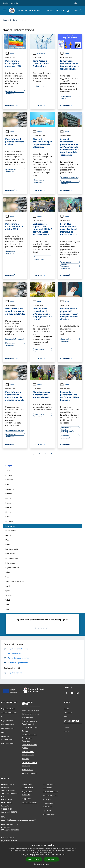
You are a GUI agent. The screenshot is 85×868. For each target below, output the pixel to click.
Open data (47, 810)
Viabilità (8, 609)
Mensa (8, 540)
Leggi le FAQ (27, 799)
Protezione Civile (12, 558)
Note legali (47, 799)
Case (7, 484)
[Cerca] (80, 11)
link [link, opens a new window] (64, 855)
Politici (4, 732)
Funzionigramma (8, 724)
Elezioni (8, 512)
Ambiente (9, 475)
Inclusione (9, 521)
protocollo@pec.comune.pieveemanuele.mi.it (19, 820)
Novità (13, 20)
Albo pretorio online (50, 792)
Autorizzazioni (28, 770)
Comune (9, 494)
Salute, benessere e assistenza (29, 764)
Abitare (8, 470)
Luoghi (66, 727)
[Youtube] (62, 11)
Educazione (10, 507)
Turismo (8, 605)
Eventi (66, 731)
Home (5, 20)
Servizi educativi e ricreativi (16, 581)
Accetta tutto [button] (34, 859)
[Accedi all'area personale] (76, 3)
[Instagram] (67, 11)
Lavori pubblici (11, 531)
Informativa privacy (50, 795)
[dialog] (42, 855)
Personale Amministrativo (7, 738)
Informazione (10, 526)
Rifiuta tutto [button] (51, 859)
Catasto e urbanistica (30, 727)
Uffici (3, 716)
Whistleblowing (49, 814)
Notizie (10, 53)
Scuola (8, 577)
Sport (7, 591)
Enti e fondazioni (8, 728)
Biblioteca (9, 480)
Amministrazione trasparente (49, 786)
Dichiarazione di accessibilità (49, 805)
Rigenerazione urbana (14, 568)
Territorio (9, 595)
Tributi (8, 600)
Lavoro (8, 535)
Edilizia (8, 503)
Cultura (8, 498)
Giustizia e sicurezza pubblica (30, 746)
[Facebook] (56, 11)
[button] (42, 864)
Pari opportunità (12, 549)
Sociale (8, 586)
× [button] (83, 844)
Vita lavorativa (28, 717)
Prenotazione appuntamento (28, 786)
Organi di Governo (8, 709)
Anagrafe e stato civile (31, 710)
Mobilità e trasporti (29, 735)
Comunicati (39, 53)
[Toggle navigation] (4, 10)
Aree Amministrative (9, 712)
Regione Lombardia (11, 3)
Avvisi (64, 132)
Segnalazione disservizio (27, 793)
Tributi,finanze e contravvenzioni (28, 753)
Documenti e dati (8, 743)
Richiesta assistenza (30, 803)
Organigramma (7, 720)
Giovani (8, 517)
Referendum (10, 563)
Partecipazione (11, 554)
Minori (8, 544)
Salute (8, 572)
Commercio (10, 489)
